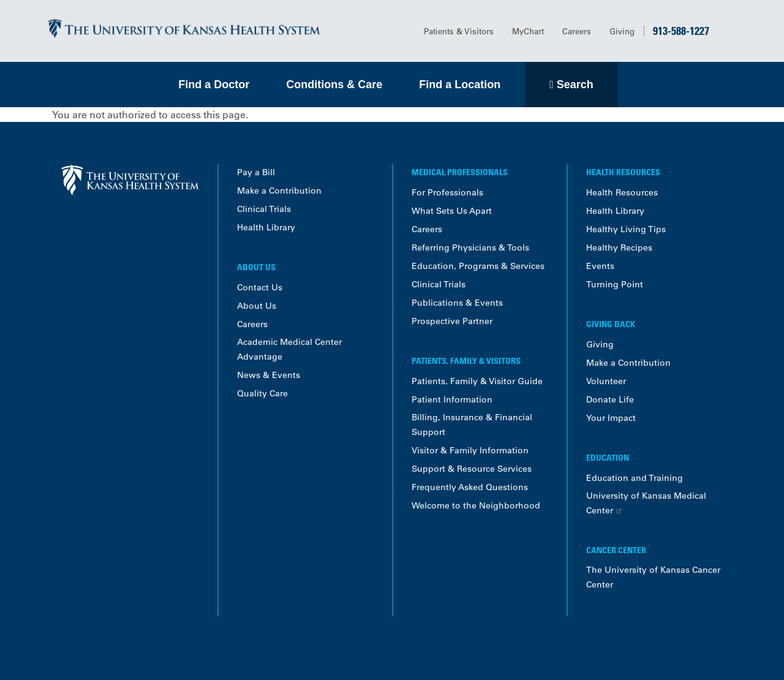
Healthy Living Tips (626, 229)
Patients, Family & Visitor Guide (477, 381)
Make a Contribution (279, 191)
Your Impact (611, 418)
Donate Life (610, 399)
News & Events (269, 375)
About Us (257, 306)
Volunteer (606, 381)
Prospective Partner (452, 321)
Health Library (266, 227)
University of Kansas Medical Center (646, 503)
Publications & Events (457, 303)
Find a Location (460, 85)
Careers (577, 31)
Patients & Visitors (459, 31)
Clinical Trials (264, 209)
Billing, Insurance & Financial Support (472, 425)
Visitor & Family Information (470, 450)
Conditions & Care (334, 85)
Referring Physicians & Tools (470, 247)
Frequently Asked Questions (470, 487)
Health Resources (622, 192)
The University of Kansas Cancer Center (653, 577)
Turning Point (615, 284)
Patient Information (452, 399)
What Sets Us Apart (452, 211)
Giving (622, 31)
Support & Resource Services (472, 469)
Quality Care (262, 393)
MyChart (528, 31)
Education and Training (635, 478)
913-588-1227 (681, 31)
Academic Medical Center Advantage (289, 349)
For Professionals (447, 192)
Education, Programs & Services (478, 266)
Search (575, 85)
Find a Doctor (214, 85)
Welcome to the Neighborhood (476, 505)
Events (600, 266)
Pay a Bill (256, 172)
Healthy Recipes (619, 247)
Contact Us (260, 287)
